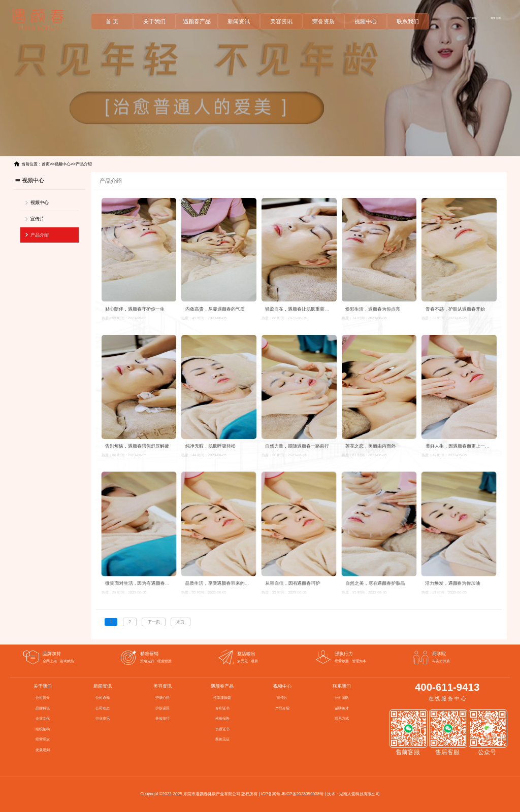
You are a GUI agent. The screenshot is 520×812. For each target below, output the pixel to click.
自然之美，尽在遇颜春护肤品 (375, 580)
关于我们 (154, 21)
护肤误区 (162, 708)
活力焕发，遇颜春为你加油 (453, 580)
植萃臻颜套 (222, 698)
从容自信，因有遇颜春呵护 (293, 580)
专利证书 (222, 708)
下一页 (154, 622)
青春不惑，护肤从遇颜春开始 (455, 309)
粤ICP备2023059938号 (302, 794)
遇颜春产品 (197, 21)
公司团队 (342, 698)
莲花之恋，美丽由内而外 (370, 446)
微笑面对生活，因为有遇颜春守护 (139, 580)
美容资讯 (281, 21)
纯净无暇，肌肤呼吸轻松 (210, 446)
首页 (46, 164)
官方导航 (472, 18)
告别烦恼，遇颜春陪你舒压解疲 (137, 446)
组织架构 (43, 729)
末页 (180, 622)
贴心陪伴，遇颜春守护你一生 (135, 309)
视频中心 (366, 21)
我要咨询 (496, 18)
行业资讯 (103, 719)
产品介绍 (84, 164)
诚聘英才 (342, 708)
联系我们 (408, 21)
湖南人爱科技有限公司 (360, 794)
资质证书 (222, 729)
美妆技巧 (162, 719)
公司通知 (103, 698)
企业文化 (43, 719)
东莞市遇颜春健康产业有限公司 (212, 794)
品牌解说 (43, 708)
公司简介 (43, 698)
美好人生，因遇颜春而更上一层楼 (460, 446)
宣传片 (37, 219)
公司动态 (103, 708)
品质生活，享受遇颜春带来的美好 (220, 580)
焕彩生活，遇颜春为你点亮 (373, 309)
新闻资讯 (239, 21)
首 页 (112, 21)
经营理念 (43, 739)
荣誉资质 (323, 21)
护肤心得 (162, 698)
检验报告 (222, 719)
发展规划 (43, 750)
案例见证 (222, 739)
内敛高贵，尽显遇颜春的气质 (215, 309)
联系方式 (342, 719)
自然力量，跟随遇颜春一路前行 (297, 446)
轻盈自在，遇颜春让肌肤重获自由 (299, 309)
